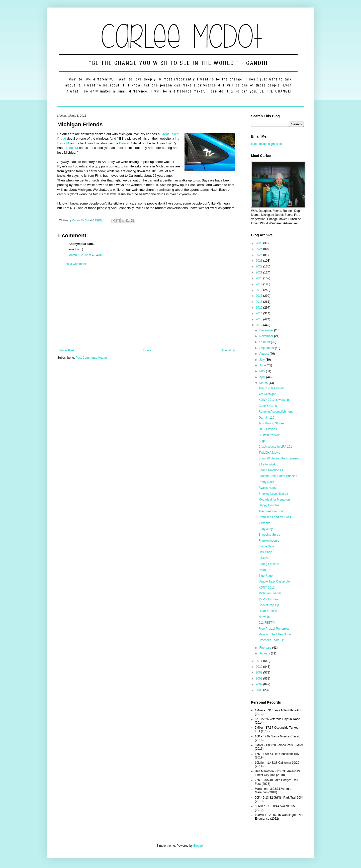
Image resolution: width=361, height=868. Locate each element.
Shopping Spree (269, 535)
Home (147, 350)
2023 (259, 261)
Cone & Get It (268, 406)
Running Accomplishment (275, 412)
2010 (259, 667)
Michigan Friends (270, 593)
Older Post (228, 350)
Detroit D (126, 143)
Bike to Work (267, 464)
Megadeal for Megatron (274, 500)
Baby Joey (265, 529)
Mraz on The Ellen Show (275, 634)
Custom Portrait (269, 435)
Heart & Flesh (268, 611)
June (263, 365)
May (262, 371)
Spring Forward (269, 564)
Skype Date (266, 546)
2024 (259, 255)
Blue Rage (265, 576)
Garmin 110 (266, 418)
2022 (259, 266)
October (265, 342)
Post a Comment (75, 264)
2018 (259, 290)
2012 (259, 325)
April (263, 377)
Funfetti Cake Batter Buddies (278, 476)
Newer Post (66, 350)
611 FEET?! (266, 623)
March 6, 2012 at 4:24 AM (86, 255)
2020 (259, 278)
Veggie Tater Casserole (274, 582)
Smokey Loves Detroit (273, 494)
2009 (259, 672)
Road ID (264, 570)
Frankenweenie (269, 541)
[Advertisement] (147, 307)
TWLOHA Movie (269, 453)
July (262, 360)
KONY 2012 (266, 588)
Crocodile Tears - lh (271, 640)
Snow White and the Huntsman (279, 458)
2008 (259, 679)
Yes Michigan (267, 394)
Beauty (263, 558)
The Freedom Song (271, 511)
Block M (63, 143)
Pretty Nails (266, 482)
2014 (259, 313)
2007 (259, 684)
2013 (259, 319)
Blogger (198, 846)
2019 (259, 284)
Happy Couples (269, 505)
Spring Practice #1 (271, 470)
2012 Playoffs (268, 429)
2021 (259, 272)
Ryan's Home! (268, 488)
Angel (262, 441)
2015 (259, 308)
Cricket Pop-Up (269, 605)
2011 (259, 661)
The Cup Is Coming (271, 388)
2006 (259, 690)
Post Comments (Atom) (91, 358)
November (267, 336)
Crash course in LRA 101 (275, 447)
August (264, 354)
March (264, 383)
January (265, 653)
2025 (259, 249)
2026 (259, 243)
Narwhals (265, 617)
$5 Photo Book (268, 599)
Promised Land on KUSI (275, 517)
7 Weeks (264, 523)
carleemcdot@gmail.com (268, 144)
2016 (259, 302)
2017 (259, 296)
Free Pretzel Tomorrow (274, 629)
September (267, 348)
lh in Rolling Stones (271, 423)
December (267, 330)
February (266, 648)
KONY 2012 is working (274, 400)
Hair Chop (265, 552)
